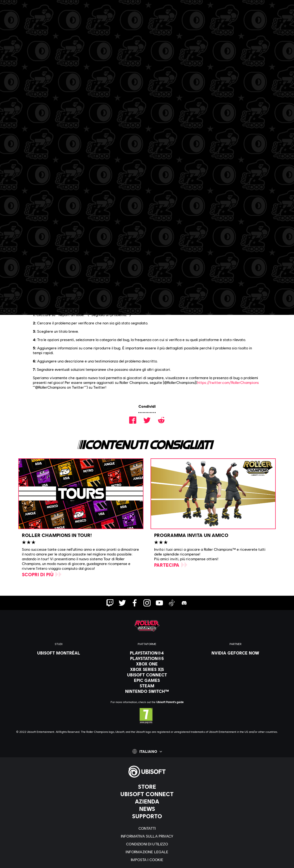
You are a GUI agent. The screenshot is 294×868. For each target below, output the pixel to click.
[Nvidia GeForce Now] (235, 653)
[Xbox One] (147, 664)
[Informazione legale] (147, 852)
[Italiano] (147, 751)
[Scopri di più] (42, 574)
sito (89, 298)
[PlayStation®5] (147, 658)
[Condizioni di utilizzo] (147, 844)
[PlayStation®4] (147, 653)
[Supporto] (147, 816)
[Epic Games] (147, 680)
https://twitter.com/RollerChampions (228, 382)
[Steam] (147, 686)
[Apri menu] (7, 21)
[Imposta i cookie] (147, 860)
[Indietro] (37, 50)
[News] (147, 809)
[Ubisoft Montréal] (59, 653)
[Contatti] (147, 828)
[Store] (147, 787)
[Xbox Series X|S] (147, 669)
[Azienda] (147, 801)
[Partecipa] (171, 565)
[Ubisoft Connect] (147, 794)
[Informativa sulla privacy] (147, 836)
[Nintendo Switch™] (147, 691)
